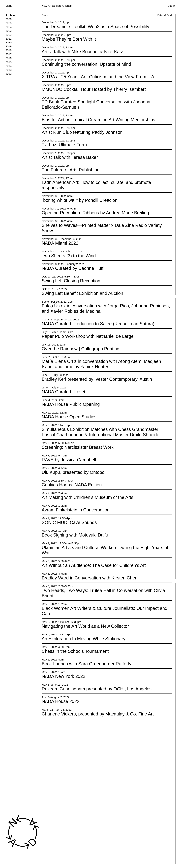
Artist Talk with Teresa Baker (70, 157)
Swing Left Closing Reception (71, 281)
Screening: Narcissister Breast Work (78, 447)
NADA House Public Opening (71, 404)
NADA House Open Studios (69, 417)
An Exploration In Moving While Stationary (84, 639)
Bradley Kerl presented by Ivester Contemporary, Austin (97, 379)
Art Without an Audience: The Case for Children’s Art (94, 565)
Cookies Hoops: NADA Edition (72, 485)
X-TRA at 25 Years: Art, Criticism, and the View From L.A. (99, 77)
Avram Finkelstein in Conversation (76, 510)
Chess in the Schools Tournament (75, 651)
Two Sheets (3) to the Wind (69, 256)
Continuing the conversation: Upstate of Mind (86, 64)
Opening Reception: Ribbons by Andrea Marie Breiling (95, 213)
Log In (172, 6)
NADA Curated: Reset (63, 392)
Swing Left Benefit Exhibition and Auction (82, 293)
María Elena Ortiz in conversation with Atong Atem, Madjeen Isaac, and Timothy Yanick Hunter (101, 364)
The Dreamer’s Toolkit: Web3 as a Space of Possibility (95, 27)
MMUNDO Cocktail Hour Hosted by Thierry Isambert (94, 89)
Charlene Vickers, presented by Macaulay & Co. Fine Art (98, 714)
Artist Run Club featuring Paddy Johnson (82, 132)
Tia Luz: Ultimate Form (64, 145)
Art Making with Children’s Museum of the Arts (88, 497)
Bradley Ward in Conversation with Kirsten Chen (90, 578)
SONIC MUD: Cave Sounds (69, 523)
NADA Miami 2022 (60, 243)
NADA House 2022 (60, 701)
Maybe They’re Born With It (69, 39)
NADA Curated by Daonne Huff (73, 268)
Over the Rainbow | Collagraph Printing (81, 349)
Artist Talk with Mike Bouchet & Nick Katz (82, 52)
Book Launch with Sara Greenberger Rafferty (87, 664)
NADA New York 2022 (63, 676)
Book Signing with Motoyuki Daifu (75, 535)
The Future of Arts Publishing (71, 170)
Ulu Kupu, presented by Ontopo (73, 472)
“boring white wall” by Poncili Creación (80, 200)
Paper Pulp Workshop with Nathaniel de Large (88, 336)
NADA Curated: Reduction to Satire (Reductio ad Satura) (98, 324)
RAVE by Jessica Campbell (69, 460)
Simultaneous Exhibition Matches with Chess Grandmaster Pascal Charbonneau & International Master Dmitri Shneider (101, 432)
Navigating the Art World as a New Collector (85, 626)
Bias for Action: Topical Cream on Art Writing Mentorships (98, 120)
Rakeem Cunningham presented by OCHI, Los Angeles (97, 689)
